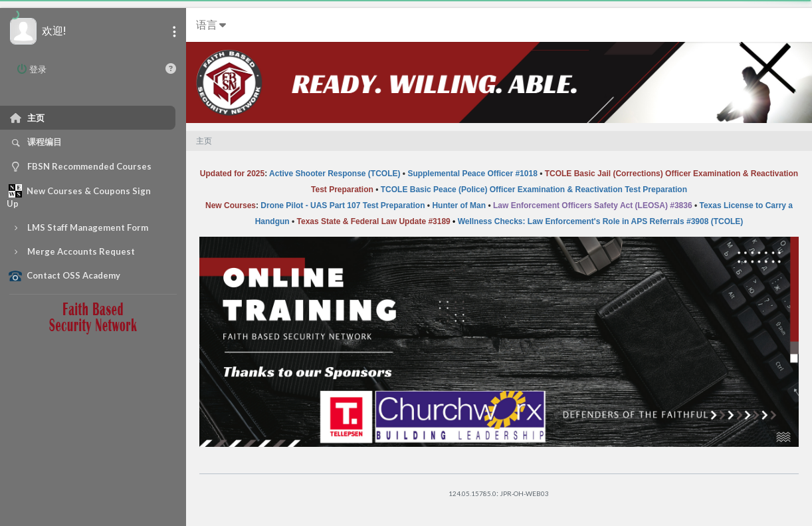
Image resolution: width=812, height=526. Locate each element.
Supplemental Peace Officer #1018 (472, 174)
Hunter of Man (459, 205)
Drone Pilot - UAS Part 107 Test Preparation (343, 205)
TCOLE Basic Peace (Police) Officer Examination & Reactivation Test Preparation (534, 190)
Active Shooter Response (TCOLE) (335, 174)
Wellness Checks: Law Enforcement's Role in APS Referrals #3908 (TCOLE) (601, 221)
